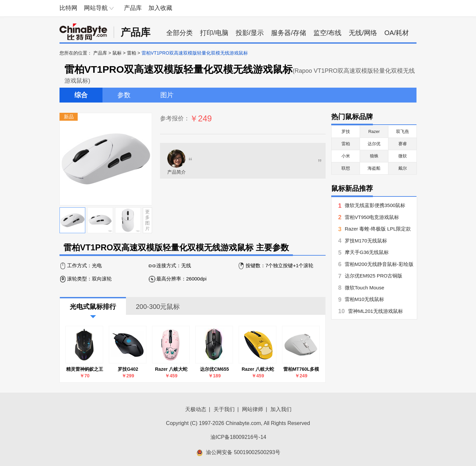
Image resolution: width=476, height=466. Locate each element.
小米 (346, 156)
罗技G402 (128, 369)
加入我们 (281, 409)
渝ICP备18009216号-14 (238, 437)
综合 (81, 95)
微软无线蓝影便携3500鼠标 (375, 205)
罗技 (346, 131)
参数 (124, 95)
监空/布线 (328, 33)
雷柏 (132, 53)
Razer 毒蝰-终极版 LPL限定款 (378, 229)
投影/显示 (250, 33)
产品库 (133, 8)
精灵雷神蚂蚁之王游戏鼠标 (85, 369)
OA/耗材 (397, 33)
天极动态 (196, 409)
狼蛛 (374, 156)
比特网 (68, 8)
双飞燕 (402, 131)
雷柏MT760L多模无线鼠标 (301, 369)
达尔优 (374, 144)
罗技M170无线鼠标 (366, 241)
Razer (374, 131)
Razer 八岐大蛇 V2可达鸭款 (258, 369)
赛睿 (403, 144)
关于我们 (224, 409)
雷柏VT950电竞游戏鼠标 (372, 217)
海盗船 (374, 168)
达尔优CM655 (214, 369)
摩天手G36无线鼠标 (367, 252)
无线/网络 (363, 33)
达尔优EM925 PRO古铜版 (374, 276)
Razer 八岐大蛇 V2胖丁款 (171, 369)
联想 (346, 168)
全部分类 (179, 33)
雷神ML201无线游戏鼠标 (376, 311)
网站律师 (253, 409)
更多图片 (147, 220)
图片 (167, 95)
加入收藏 (160, 8)
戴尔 (403, 168)
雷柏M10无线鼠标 (364, 299)
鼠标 (117, 53)
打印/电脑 (214, 33)
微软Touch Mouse (364, 288)
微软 (403, 156)
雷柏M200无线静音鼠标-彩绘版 (379, 264)
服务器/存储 (289, 33)
